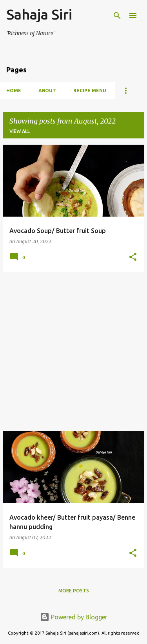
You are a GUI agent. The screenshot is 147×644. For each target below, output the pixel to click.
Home (14, 91)
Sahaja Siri (39, 14)
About (47, 91)
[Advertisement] (73, 352)
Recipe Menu (90, 91)
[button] (133, 257)
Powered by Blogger (74, 617)
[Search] (117, 16)
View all (20, 131)
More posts (74, 591)
